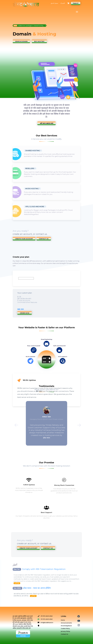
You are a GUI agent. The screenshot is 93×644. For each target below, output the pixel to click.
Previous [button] (15, 424)
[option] (46, 34)
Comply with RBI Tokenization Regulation (44, 569)
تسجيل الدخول (54, 3)
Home (63, 620)
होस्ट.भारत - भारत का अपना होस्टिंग (37, 588)
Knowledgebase (66, 626)
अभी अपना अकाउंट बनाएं (46, 123)
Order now (25, 313)
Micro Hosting (32, 189)
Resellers (30, 168)
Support (76, 3)
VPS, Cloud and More (35, 207)
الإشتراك (63, 3)
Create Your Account (24, 239)
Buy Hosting (39, 41)
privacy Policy (65, 631)
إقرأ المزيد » (17, 583)
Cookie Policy (65, 628)
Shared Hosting (33, 151)
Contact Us (44, 239)
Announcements (66, 623)
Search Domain (21, 41)
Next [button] (78, 424)
